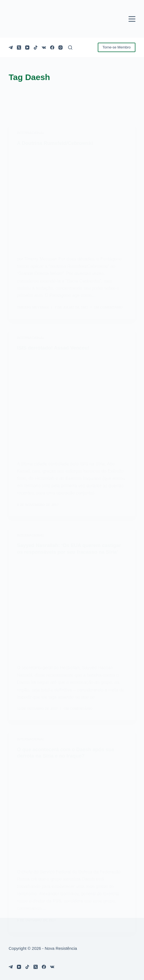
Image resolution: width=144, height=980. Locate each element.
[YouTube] (27, 48)
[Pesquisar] (70, 48)
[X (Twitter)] (19, 48)
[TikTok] (36, 48)
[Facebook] (52, 48)
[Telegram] (11, 48)
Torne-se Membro (117, 47)
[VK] (44, 48)
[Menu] (132, 19)
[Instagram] (61, 48)
